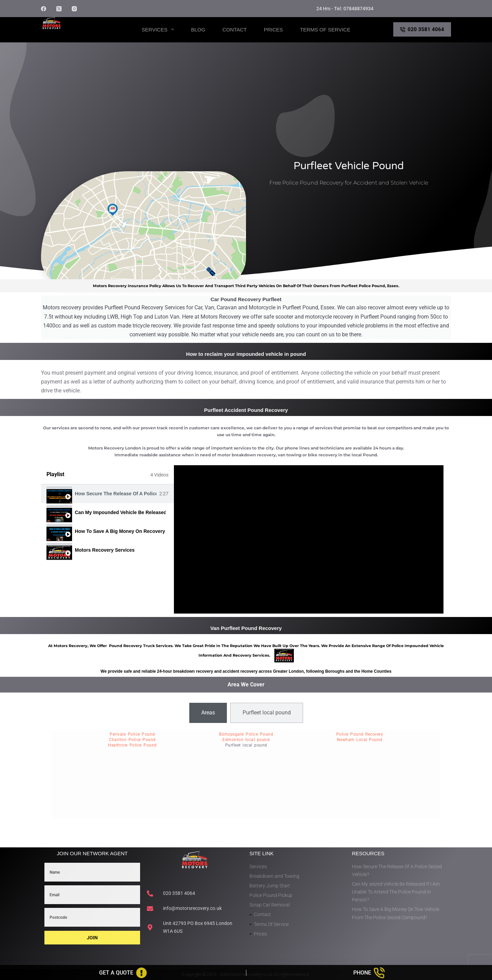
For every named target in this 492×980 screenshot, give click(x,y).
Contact (235, 30)
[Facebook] (44, 9)
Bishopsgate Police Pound (246, 734)
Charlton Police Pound (132, 740)
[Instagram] (74, 9)
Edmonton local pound (246, 740)
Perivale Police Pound (132, 734)
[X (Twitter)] (59, 9)
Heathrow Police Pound (132, 745)
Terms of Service (325, 30)
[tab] (107, 494)
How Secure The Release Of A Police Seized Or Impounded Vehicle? (116, 494)
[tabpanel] (309, 539)
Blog (198, 30)
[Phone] (369, 973)
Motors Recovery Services (105, 550)
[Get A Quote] (123, 973)
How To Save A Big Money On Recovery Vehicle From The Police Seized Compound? (120, 531)
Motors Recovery (74, 35)
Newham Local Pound (360, 740)
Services (159, 29)
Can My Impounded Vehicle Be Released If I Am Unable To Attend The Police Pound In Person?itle (120, 512)
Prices (273, 30)
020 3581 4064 (422, 29)
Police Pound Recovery (360, 734)
